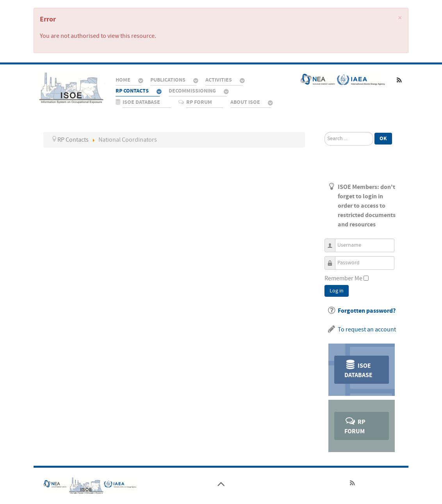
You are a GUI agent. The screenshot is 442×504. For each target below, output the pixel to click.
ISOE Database (358, 369)
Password (333, 259)
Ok (383, 138)
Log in (337, 291)
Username (333, 242)
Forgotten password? (367, 311)
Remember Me (343, 278)
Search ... (325, 132)
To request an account (367, 329)
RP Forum (355, 425)
